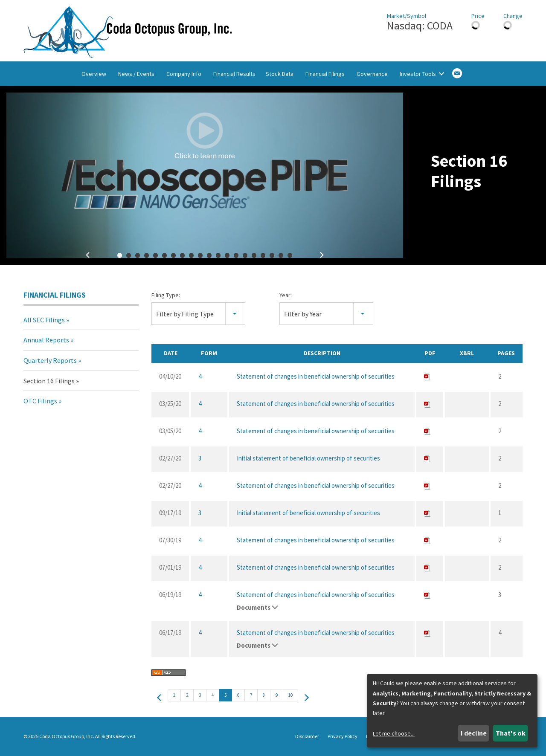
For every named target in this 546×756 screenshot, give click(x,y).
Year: (286, 295)
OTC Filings (40, 401)
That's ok (511, 733)
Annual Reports (46, 340)
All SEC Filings (44, 320)
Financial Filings (325, 74)
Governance (372, 74)
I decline (474, 733)
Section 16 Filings (49, 381)
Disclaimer (307, 736)
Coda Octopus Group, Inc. (67, 736)
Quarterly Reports (50, 360)
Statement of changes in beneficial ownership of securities (316, 376)
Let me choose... (394, 733)
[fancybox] (205, 175)
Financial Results (234, 74)
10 (290, 695)
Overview (94, 74)
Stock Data (280, 74)
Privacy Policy (343, 736)
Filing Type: (166, 295)
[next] (306, 697)
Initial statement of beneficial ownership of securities (308, 458)
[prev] (160, 697)
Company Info (184, 74)
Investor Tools (422, 74)
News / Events (136, 74)
